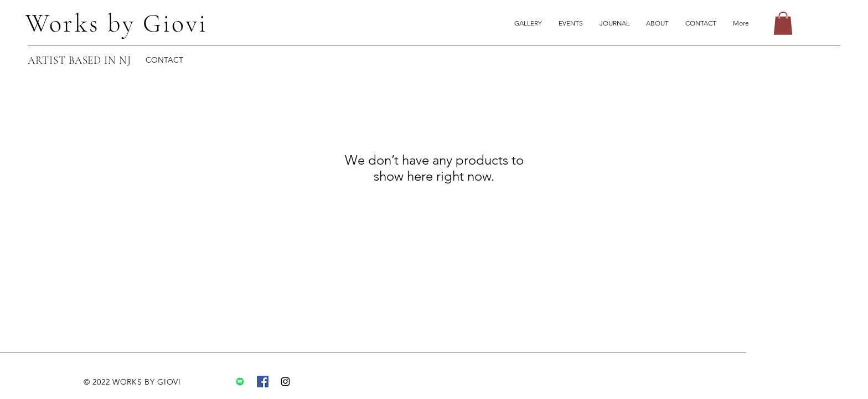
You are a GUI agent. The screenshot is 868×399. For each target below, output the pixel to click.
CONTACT (164, 60)
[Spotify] (240, 382)
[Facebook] (263, 382)
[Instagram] (285, 382)
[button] (783, 23)
